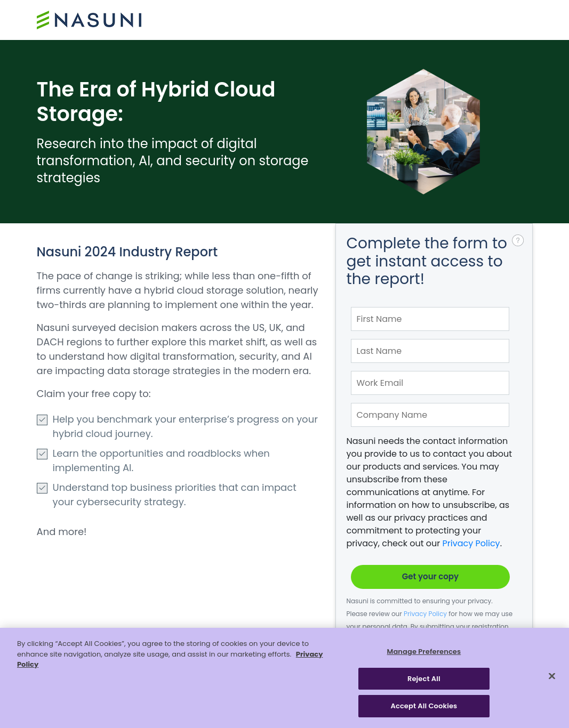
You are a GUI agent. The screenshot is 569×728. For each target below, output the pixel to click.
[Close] (552, 676)
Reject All (424, 679)
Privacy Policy (471, 543)
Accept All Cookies (424, 706)
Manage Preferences (424, 652)
